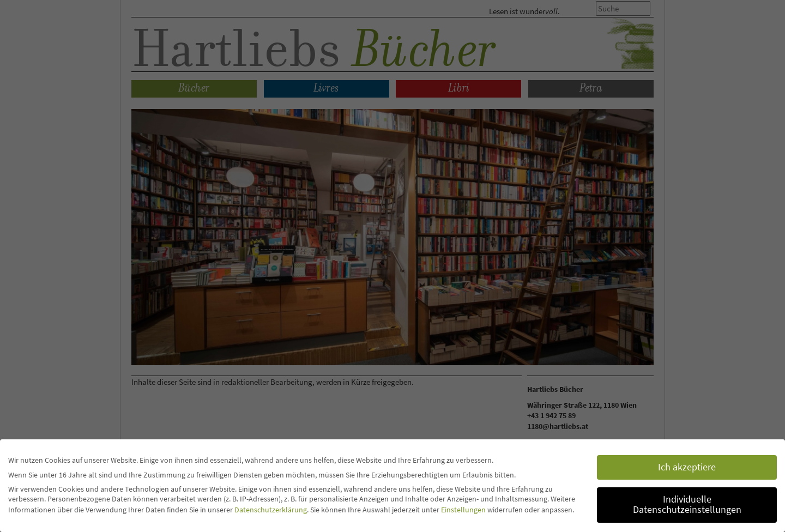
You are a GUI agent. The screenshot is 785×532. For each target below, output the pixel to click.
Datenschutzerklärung (271, 510)
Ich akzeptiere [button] (687, 467)
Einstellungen (463, 510)
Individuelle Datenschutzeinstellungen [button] (687, 505)
